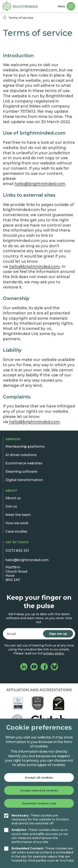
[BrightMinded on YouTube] (34, 667)
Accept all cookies (39, 777)
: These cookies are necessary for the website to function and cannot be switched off (37, 819)
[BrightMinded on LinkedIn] (24, 667)
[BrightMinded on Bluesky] (54, 667)
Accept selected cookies (39, 790)
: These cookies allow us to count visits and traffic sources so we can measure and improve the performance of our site (36, 836)
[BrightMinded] (20, 6)
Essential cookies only (39, 803)
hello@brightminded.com (40, 184)
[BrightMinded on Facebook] (44, 667)
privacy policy (54, 653)
